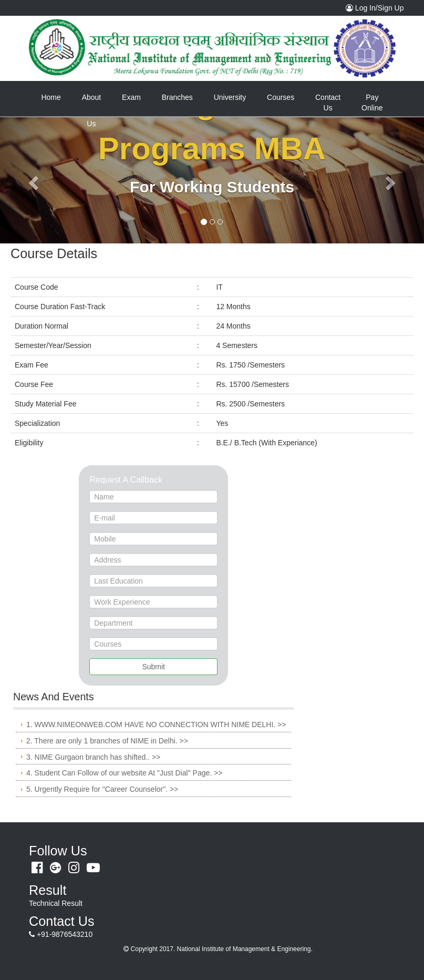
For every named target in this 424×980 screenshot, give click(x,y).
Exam (131, 97)
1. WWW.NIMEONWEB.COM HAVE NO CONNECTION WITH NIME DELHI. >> (156, 724)
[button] (32, 180)
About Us (92, 102)
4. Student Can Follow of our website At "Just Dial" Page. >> (124, 773)
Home (56, 97)
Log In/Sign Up (378, 7)
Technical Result (56, 903)
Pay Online (372, 103)
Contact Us (328, 103)
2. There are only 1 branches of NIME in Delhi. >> (107, 741)
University (230, 97)
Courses (281, 97)
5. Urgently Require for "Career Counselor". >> (102, 789)
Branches (177, 97)
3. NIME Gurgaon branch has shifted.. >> (93, 757)
